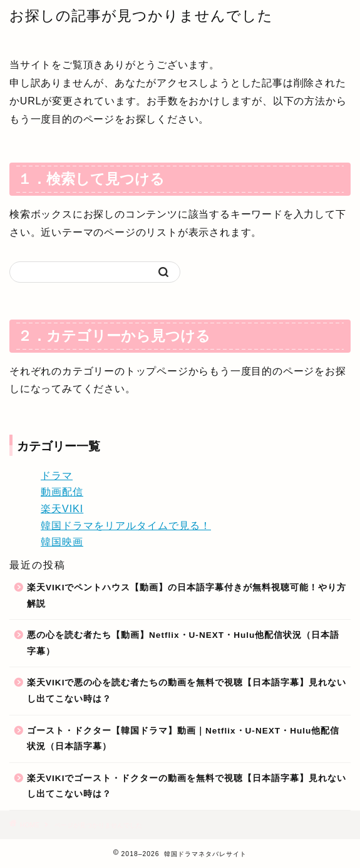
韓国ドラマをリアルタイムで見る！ (126, 526)
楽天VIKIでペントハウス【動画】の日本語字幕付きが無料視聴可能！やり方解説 (187, 596)
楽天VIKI (62, 509)
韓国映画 (62, 542)
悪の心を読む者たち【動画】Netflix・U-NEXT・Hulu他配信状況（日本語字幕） (183, 643)
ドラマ (57, 476)
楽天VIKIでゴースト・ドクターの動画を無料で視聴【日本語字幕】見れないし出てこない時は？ (187, 786)
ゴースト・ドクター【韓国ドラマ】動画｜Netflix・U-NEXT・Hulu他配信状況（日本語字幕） (183, 739)
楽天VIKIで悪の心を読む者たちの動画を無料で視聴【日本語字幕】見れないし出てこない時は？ (187, 691)
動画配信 (62, 492)
